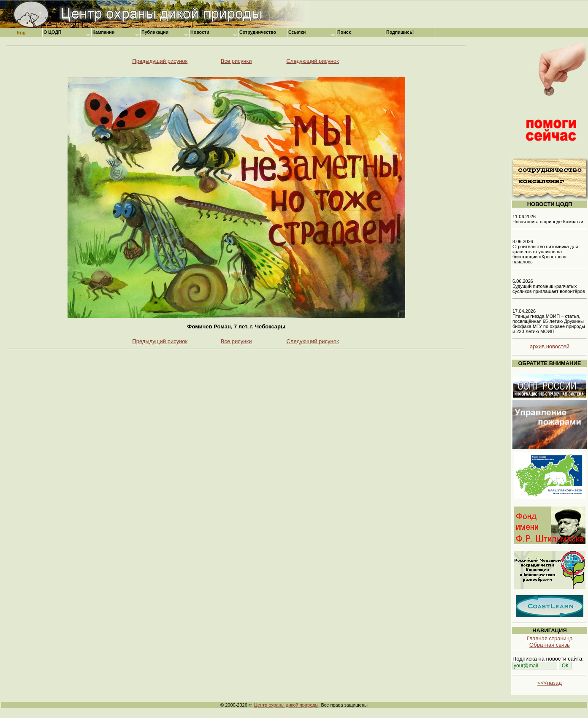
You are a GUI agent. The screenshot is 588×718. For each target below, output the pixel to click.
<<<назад (550, 683)
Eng (21, 33)
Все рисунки (236, 61)
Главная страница (549, 638)
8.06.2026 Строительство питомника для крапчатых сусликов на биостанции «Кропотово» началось (545, 252)
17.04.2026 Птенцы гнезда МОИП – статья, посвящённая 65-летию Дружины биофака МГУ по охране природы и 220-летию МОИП (549, 321)
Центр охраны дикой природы (286, 705)
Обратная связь (550, 645)
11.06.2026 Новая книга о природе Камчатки (548, 219)
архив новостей (550, 346)
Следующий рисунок (312, 61)
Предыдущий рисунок (160, 61)
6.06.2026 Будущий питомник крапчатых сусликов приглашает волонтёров (549, 286)
